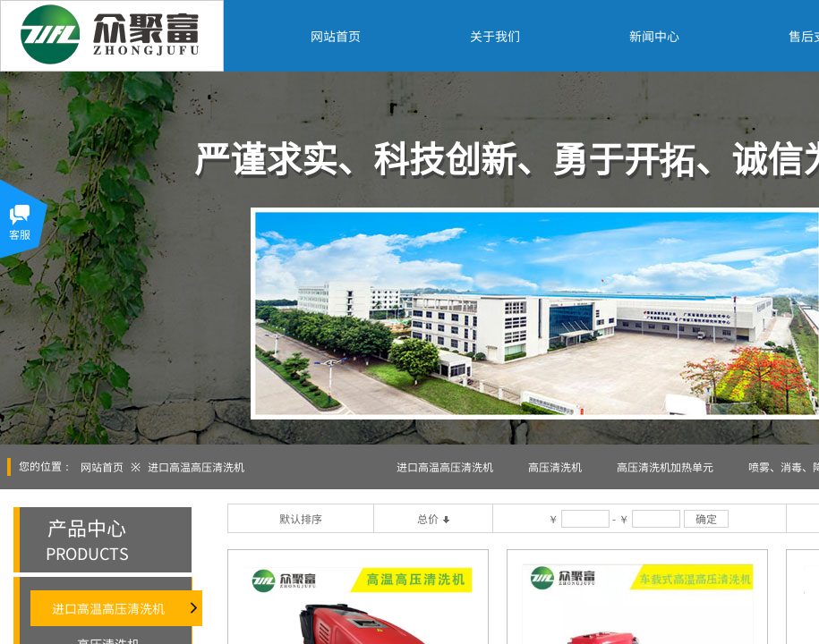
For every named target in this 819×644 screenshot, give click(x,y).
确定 (706, 518)
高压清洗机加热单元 (665, 466)
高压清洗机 (555, 466)
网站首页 (102, 466)
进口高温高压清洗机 (196, 466)
